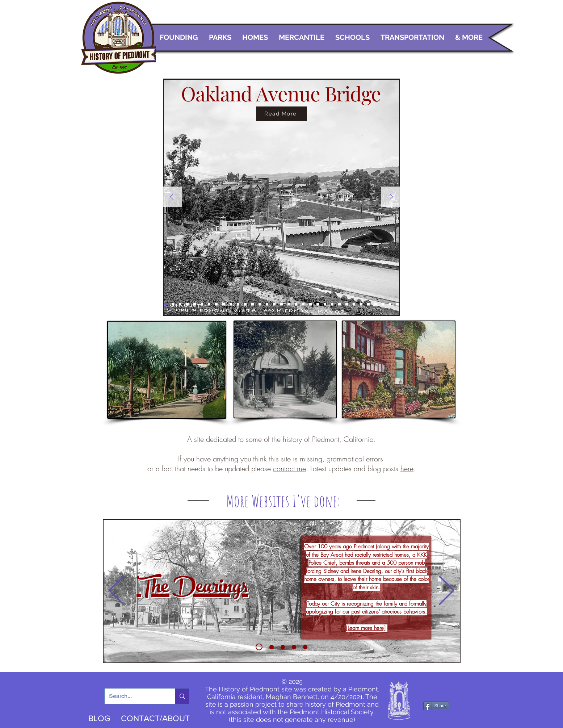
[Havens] (376, 304)
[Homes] (397, 304)
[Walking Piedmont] (272, 647)
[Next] (391, 197)
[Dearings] (259, 647)
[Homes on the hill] (216, 304)
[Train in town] (325, 304)
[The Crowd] (283, 647)
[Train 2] (332, 304)
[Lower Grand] (383, 304)
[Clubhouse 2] (274, 304)
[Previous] (172, 197)
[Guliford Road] (339, 304)
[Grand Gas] (303, 304)
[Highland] (390, 304)
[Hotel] (231, 304)
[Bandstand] (267, 304)
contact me (289, 468)
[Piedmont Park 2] (253, 304)
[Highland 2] (202, 304)
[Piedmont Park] (245, 304)
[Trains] (209, 304)
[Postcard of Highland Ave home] (195, 304)
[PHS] (354, 304)
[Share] (436, 706)
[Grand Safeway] (310, 304)
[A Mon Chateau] (296, 304)
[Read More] (281, 114)
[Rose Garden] (294, 647)
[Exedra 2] (187, 304)
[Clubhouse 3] (281, 304)
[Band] (347, 304)
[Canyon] (260, 304)
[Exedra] (180, 304)
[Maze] (289, 304)
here (407, 468)
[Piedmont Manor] (318, 304)
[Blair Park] (224, 304)
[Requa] (368, 304)
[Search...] (135, 696)
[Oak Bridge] (173, 304)
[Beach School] (305, 647)
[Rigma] (361, 304)
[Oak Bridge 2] (166, 304)
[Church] (238, 304)
